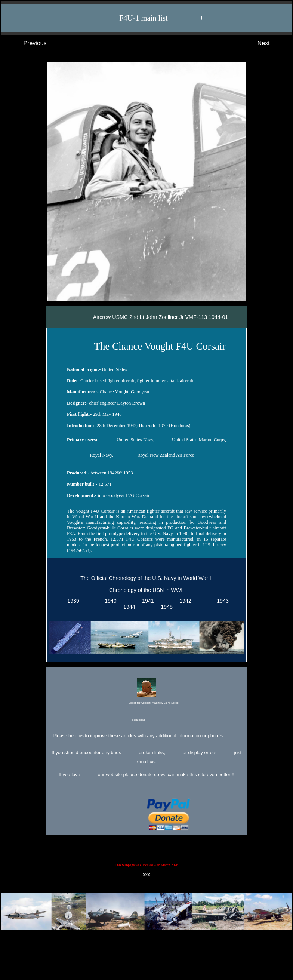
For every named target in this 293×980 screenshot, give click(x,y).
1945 (165, 607)
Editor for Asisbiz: (146, 692)
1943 (221, 601)
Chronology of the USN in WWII (146, 590)
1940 (109, 601)
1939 (72, 601)
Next (271, 43)
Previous (27, 43)
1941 (146, 601)
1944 (128, 607)
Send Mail (146, 720)
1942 (184, 601)
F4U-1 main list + (150, 18)
